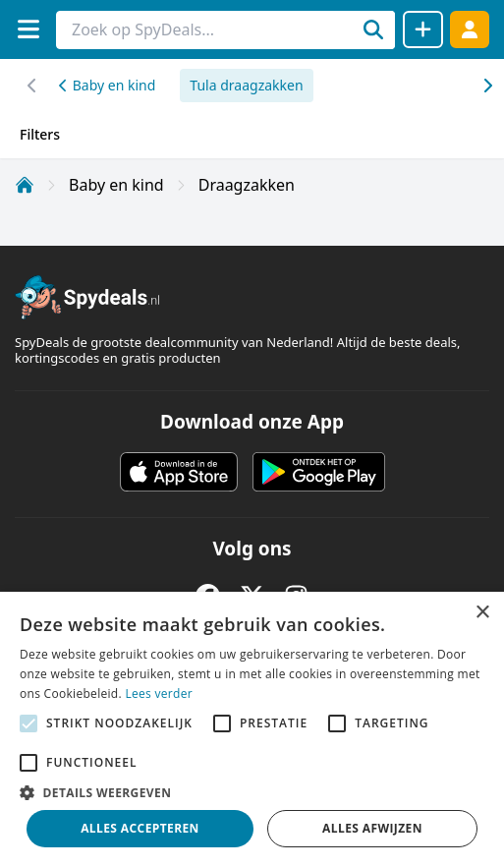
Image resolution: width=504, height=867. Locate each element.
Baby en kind (107, 85)
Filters (40, 134)
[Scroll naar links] (487, 86)
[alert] (252, 729)
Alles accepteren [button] (140, 828)
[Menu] (28, 29)
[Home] (25, 185)
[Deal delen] (423, 29)
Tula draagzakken (246, 85)
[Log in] (470, 29)
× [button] (482, 613)
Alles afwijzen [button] (372, 828)
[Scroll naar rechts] (32, 86)
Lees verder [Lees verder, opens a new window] (159, 694)
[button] (252, 792)
